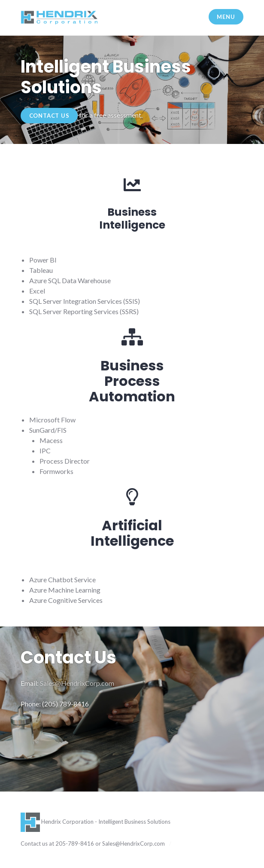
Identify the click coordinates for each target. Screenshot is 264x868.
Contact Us (49, 116)
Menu (226, 17)
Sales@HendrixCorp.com (77, 683)
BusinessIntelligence (132, 219)
